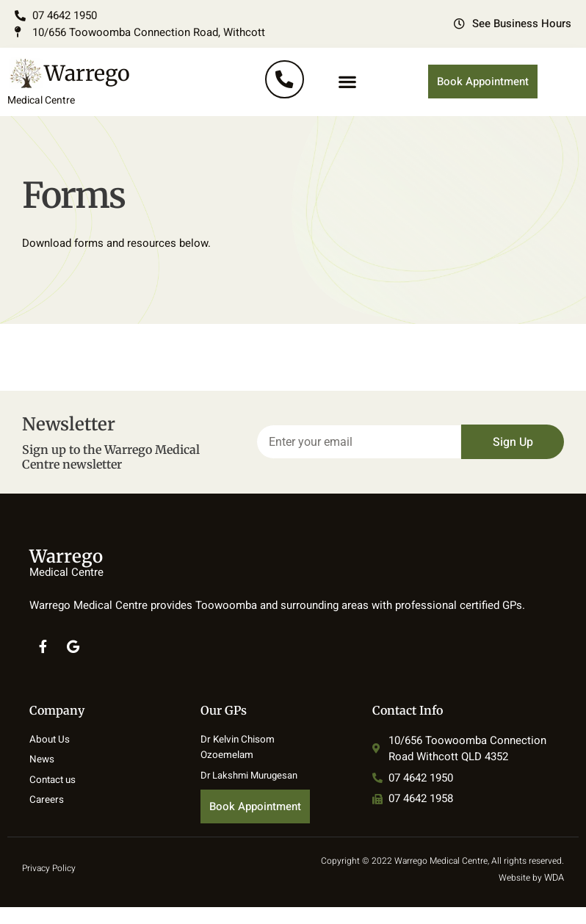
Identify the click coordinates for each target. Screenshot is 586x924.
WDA (554, 895)
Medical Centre (39, 125)
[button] (348, 94)
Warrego (55, 104)
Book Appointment (483, 94)
